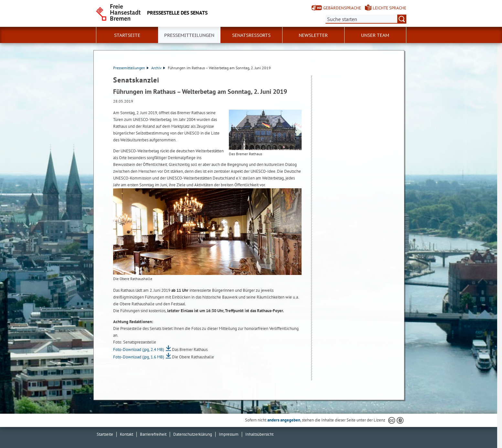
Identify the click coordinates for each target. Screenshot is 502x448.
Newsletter (313, 35)
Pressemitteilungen (131, 68)
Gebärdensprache (342, 8)
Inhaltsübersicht (259, 434)
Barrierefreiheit (153, 434)
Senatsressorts (251, 35)
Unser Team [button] (375, 35)
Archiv (158, 68)
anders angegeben (284, 420)
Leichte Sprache (390, 8)
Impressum (229, 434)
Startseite (127, 35)
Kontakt (127, 434)
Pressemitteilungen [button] (189, 35)
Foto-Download (139, 350)
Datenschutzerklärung (193, 434)
